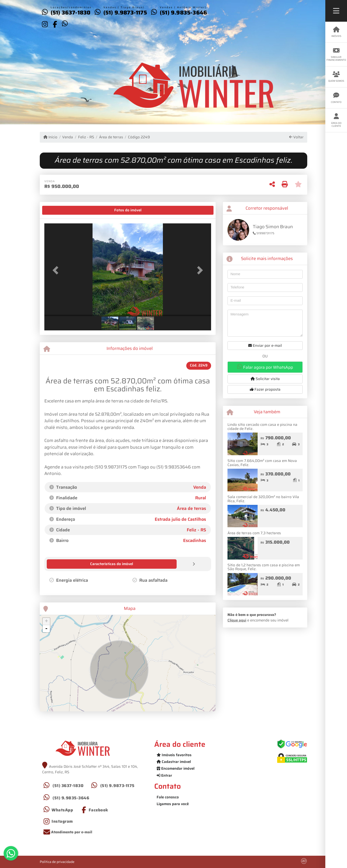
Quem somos (336, 77)
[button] (57, 270)
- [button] (46, 628)
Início (50, 137)
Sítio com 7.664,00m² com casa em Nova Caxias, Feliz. (262, 463)
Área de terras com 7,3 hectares (254, 533)
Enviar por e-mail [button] (265, 346)
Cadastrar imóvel (174, 761)
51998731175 (264, 233)
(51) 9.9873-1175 (125, 13)
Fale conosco (168, 797)
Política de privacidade (57, 861)
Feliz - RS (86, 137)
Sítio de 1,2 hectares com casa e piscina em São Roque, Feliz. (264, 567)
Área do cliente (336, 120)
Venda (68, 137)
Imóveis (336, 32)
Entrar (164, 775)
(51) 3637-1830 (71, 13)
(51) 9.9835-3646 (183, 13)
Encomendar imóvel (176, 768)
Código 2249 (139, 137)
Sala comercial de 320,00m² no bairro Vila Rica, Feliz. (263, 499)
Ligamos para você (173, 804)
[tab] (59, 210)
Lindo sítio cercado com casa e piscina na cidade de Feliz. (262, 427)
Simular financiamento (336, 55)
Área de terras (111, 137)
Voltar (296, 137)
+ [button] (46, 621)
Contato (336, 98)
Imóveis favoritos (174, 755)
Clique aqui (237, 620)
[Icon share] (45, 24)
